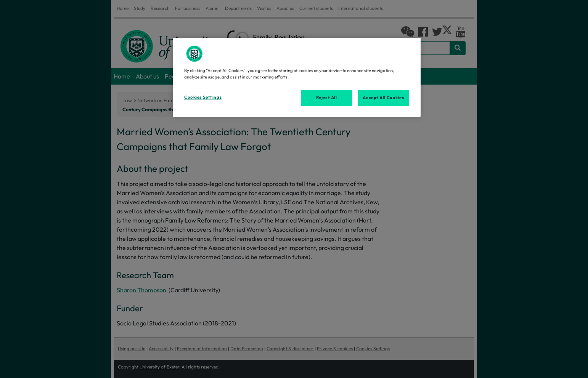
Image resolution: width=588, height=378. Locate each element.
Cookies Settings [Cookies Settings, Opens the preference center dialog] (203, 97)
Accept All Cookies (383, 98)
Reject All (327, 98)
